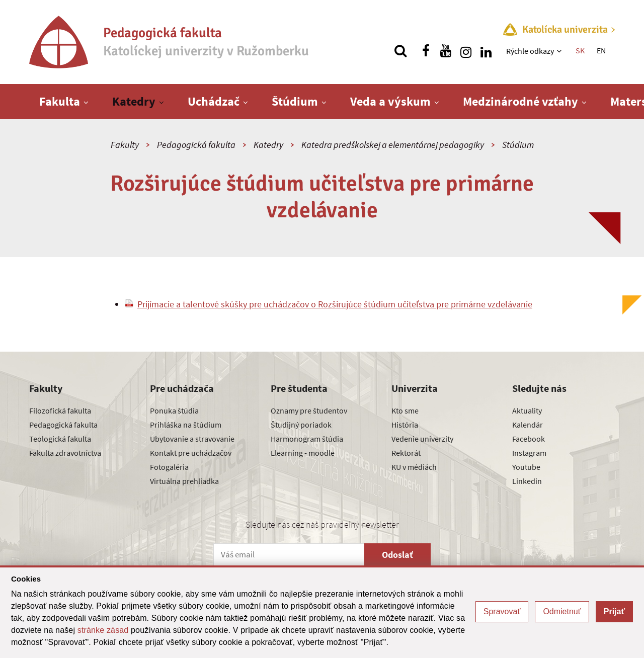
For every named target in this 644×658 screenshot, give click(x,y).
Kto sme (405, 410)
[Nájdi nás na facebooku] (426, 51)
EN (601, 50)
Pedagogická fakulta (196, 145)
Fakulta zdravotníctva (65, 453)
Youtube (526, 467)
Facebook (529, 439)
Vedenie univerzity (422, 439)
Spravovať (502, 611)
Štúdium (295, 101)
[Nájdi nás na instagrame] (466, 51)
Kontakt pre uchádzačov (191, 453)
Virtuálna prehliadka (184, 481)
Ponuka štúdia (174, 410)
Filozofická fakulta (60, 410)
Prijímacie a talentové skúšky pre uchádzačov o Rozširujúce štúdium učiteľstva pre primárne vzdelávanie (335, 304)
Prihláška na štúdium (186, 425)
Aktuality (527, 410)
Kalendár (528, 425)
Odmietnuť (562, 611)
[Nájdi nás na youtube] (446, 51)
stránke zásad (103, 630)
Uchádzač (214, 101)
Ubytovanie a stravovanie (192, 439)
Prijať (614, 611)
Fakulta (60, 101)
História (405, 425)
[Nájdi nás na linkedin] (486, 51)
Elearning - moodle (303, 453)
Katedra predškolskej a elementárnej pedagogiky (393, 145)
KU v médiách (414, 467)
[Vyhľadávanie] (400, 51)
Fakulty (125, 145)
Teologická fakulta (60, 439)
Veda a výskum (390, 101)
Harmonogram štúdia (307, 439)
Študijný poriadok (301, 425)
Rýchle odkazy (530, 51)
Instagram (529, 453)
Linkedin (527, 481)
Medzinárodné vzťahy (520, 101)
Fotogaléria (169, 467)
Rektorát (406, 453)
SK (580, 50)
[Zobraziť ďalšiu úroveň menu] (560, 51)
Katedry (134, 101)
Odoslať (397, 555)
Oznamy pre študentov (309, 410)
